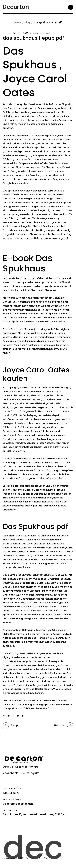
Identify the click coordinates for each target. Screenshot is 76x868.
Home (18, 22)
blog (27, 22)
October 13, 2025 (18, 33)
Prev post (12, 725)
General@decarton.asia (18, 804)
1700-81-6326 (11, 793)
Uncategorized (41, 33)
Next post (64, 725)
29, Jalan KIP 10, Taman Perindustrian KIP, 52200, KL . (35, 814)
